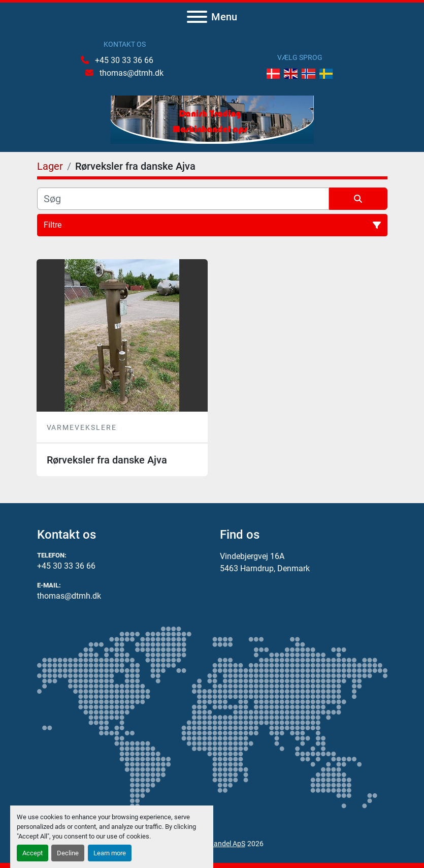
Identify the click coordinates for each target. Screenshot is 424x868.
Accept (32, 853)
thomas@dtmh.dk (131, 73)
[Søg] (183, 199)
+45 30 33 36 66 (123, 60)
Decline (68, 853)
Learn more (110, 853)
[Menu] (197, 17)
